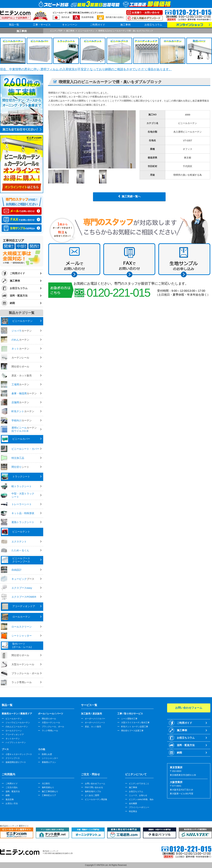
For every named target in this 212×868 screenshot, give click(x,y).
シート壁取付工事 (129, 719)
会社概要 (133, 803)
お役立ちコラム (153, 25)
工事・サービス (42, 25)
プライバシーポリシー (139, 807)
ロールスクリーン (14, 731)
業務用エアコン (49, 762)
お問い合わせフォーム (95, 784)
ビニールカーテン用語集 (96, 799)
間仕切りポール (49, 719)
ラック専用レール (50, 731)
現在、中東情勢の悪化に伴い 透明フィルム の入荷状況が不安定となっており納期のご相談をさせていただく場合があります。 (86, 69)
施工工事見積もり (50, 791)
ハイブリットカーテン (16, 742)
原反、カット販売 (93, 727)
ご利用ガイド (98, 25)
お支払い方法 (12, 803)
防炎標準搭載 (88, 17)
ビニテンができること (139, 784)
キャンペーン (70, 25)
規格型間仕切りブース (16, 762)
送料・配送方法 (19, 296)
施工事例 (125, 25)
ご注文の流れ (12, 787)
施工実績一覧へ (131, 196)
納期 (12, 303)
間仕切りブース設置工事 (132, 731)
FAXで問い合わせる (94, 787)
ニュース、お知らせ (138, 795)
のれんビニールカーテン (17, 727)
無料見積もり (48, 787)
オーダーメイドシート (95, 723)
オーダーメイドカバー (95, 719)
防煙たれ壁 (47, 754)
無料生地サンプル (93, 791)
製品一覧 (14, 25)
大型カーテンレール (51, 723)
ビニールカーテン (14, 719)
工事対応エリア (49, 795)
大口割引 (46, 784)
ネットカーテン (13, 739)
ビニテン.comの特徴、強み (141, 799)
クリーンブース (13, 758)
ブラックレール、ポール (53, 727)
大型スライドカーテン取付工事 (135, 723)
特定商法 (133, 811)
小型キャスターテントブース (19, 754)
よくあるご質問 (92, 795)
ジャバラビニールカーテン (18, 723)
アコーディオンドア (15, 735)
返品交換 (10, 799)
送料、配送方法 (13, 791)
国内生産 (65, 17)
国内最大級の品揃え (115, 17)
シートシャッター (50, 758)
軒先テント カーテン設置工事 (135, 727)
